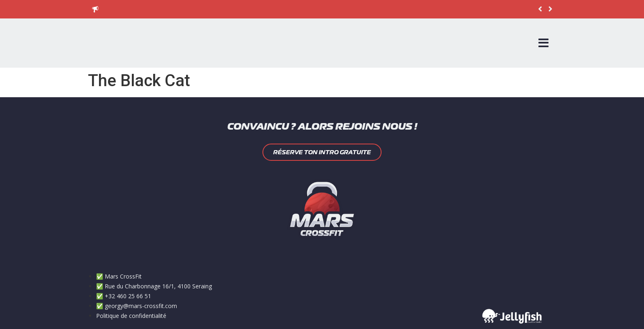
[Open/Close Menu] (544, 43)
